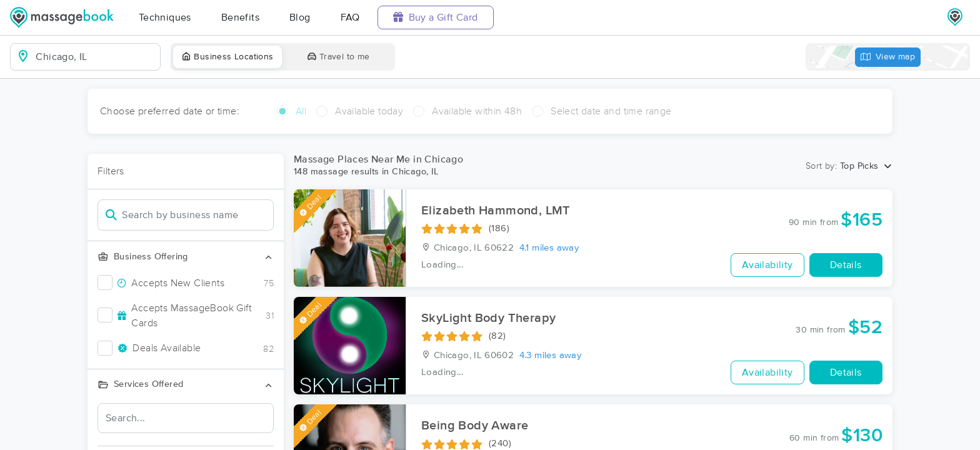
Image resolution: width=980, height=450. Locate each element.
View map (888, 57)
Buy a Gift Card (436, 17)
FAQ (350, 17)
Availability (767, 265)
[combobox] (95, 57)
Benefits (240, 17)
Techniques (165, 17)
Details (846, 265)
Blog (300, 17)
